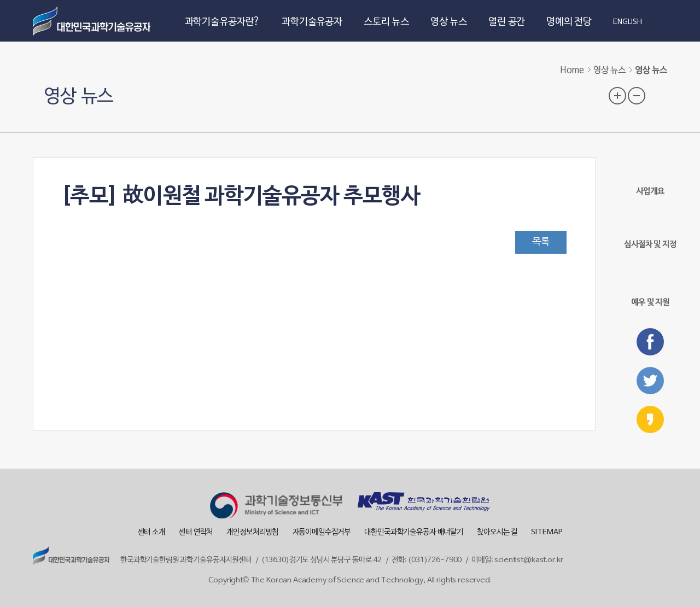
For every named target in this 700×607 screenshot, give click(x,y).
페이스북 (650, 342)
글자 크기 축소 (637, 96)
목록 (541, 242)
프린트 (658, 95)
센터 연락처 (196, 532)
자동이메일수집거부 (322, 532)
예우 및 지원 (650, 285)
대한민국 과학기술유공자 (93, 21)
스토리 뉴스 (386, 22)
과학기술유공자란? (223, 22)
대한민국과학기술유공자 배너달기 (414, 532)
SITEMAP (547, 532)
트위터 (650, 381)
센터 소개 (151, 532)
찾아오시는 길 (497, 532)
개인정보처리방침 (252, 532)
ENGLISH (628, 22)
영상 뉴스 (449, 22)
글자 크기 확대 (617, 96)
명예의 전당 (569, 22)
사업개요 (650, 176)
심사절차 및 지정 (650, 229)
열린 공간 (507, 22)
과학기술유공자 (312, 22)
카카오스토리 (650, 419)
